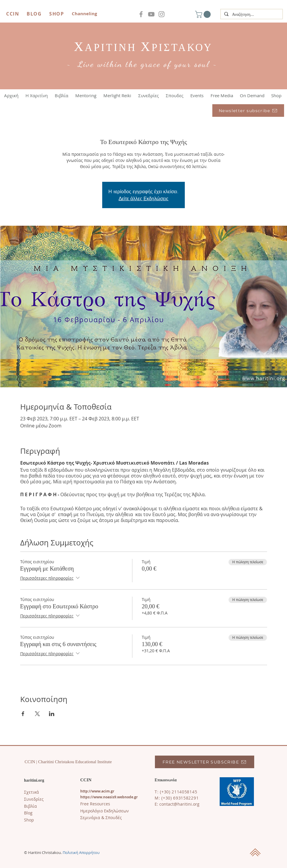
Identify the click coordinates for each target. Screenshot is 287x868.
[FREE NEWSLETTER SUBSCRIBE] (205, 762)
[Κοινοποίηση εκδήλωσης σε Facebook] (23, 714)
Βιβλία (30, 806)
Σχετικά (31, 792)
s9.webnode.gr (125, 797)
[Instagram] (162, 14)
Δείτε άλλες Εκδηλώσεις (143, 198)
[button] (204, 14)
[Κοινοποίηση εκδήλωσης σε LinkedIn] (52, 714)
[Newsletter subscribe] (248, 111)
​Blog (28, 813)
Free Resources (95, 804)
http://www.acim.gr (97, 791)
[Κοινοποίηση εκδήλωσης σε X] (37, 714)
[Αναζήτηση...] (251, 15)
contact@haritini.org (179, 804)
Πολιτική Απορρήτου (81, 852)
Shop (29, 820)
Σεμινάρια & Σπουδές (101, 818)
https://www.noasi (96, 797)
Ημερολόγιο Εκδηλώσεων (105, 811)
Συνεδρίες (34, 799)
